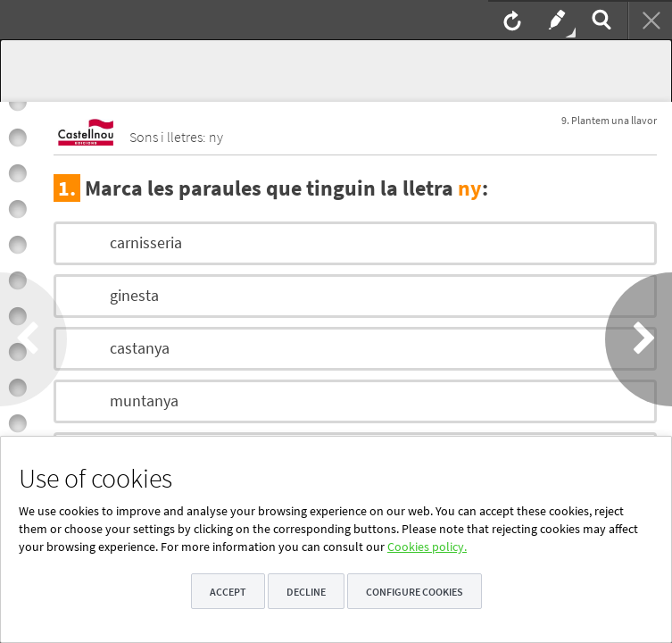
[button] (33, 339)
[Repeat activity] (510, 20)
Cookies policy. (427, 547)
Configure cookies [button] (415, 592)
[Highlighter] (555, 20)
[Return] (650, 20)
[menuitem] (510, 20)
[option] (355, 243)
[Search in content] (600, 20)
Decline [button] (306, 592)
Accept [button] (228, 592)
